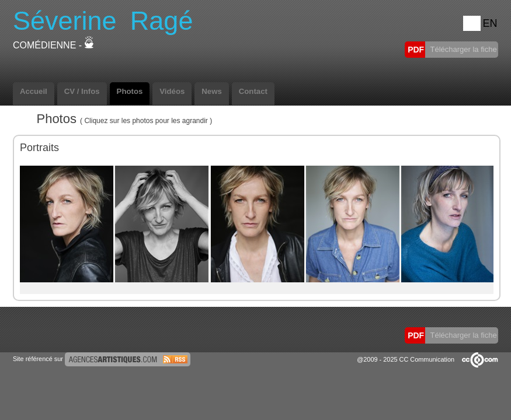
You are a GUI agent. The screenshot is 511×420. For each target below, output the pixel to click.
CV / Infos (82, 91)
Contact (253, 91)
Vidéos (172, 91)
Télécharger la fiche (463, 49)
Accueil (34, 91)
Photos (130, 91)
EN (490, 23)
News (211, 91)
